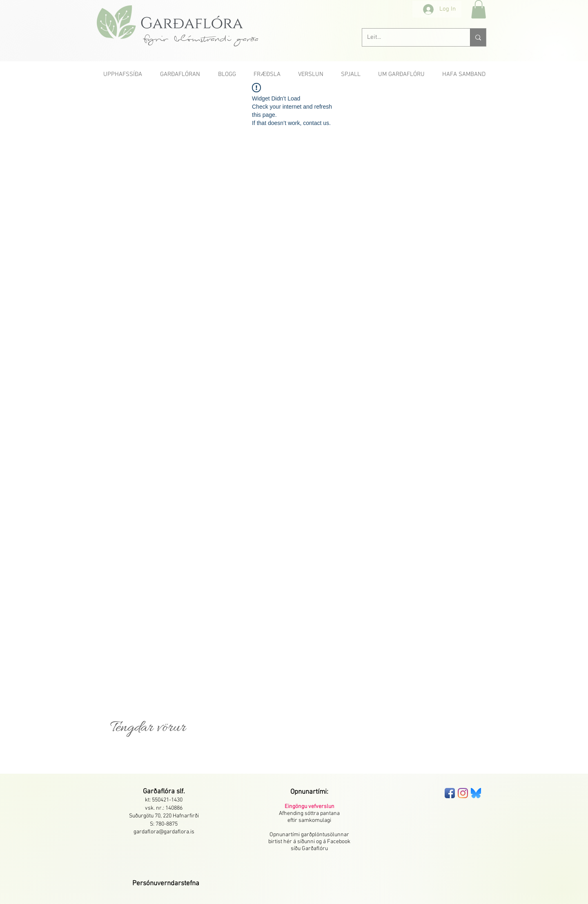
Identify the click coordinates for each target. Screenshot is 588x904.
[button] (479, 9)
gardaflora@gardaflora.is (164, 832)
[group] (294, 758)
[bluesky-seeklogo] (476, 793)
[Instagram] (463, 793)
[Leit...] (410, 37)
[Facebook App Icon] (450, 793)
